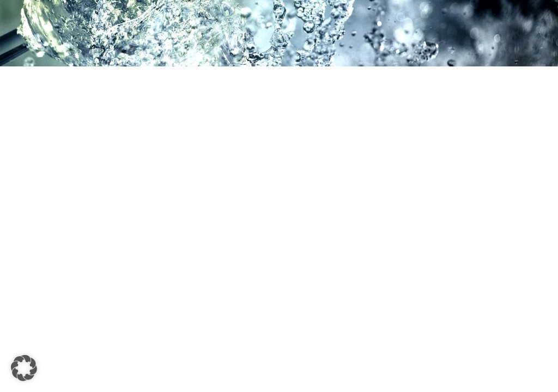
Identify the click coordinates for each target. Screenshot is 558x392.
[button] (24, 368)
